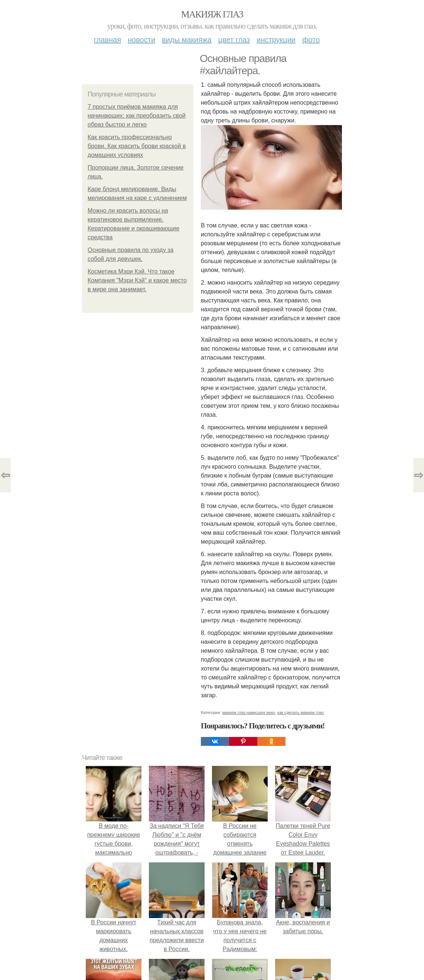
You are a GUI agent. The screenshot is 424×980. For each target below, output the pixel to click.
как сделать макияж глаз (301, 712)
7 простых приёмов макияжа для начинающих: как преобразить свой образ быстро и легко (137, 116)
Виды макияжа (187, 40)
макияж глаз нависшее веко (249, 712)
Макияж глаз (212, 14)
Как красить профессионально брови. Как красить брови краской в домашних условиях (137, 146)
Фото (311, 40)
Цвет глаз (234, 40)
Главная (107, 40)
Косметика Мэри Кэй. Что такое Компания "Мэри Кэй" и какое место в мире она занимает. (137, 280)
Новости (141, 40)
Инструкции (276, 40)
